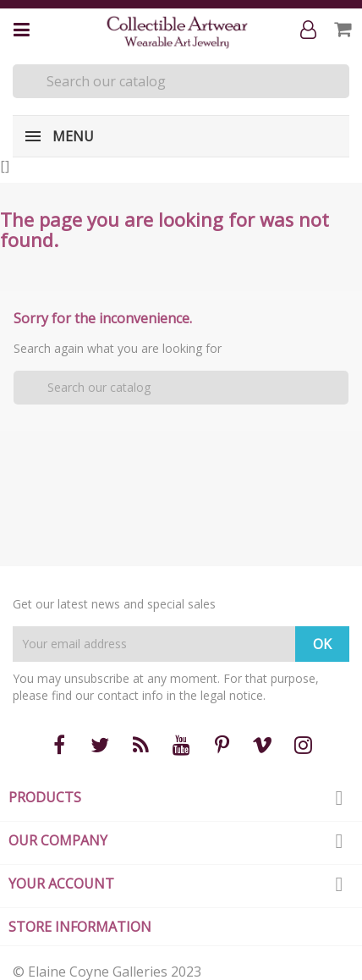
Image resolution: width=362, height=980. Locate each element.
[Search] (181, 81)
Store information (80, 927)
